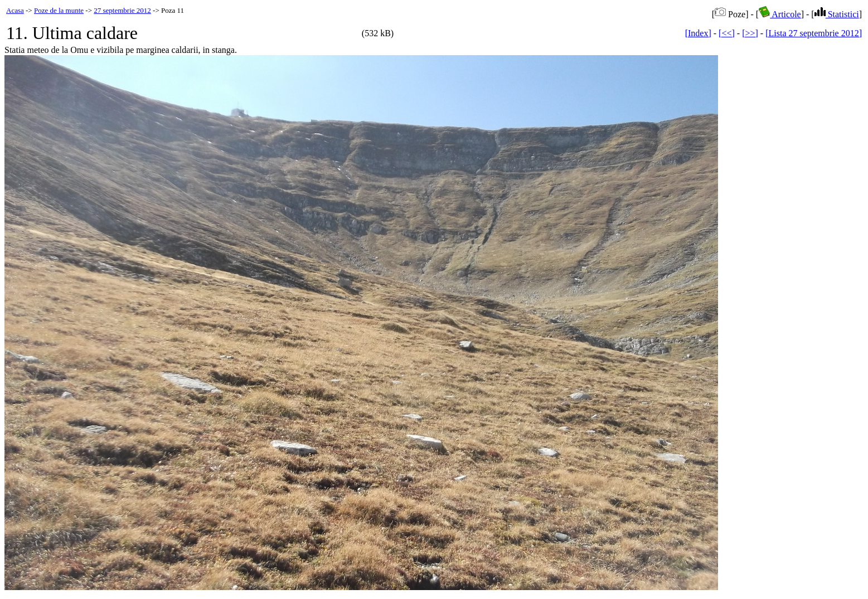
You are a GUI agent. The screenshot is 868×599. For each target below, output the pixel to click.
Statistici (837, 14)
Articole (780, 14)
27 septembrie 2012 (122, 10)
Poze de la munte (59, 10)
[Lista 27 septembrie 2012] (814, 33)
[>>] (750, 33)
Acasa (15, 10)
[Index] (698, 33)
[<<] (727, 33)
